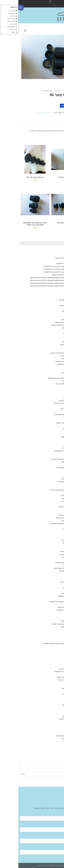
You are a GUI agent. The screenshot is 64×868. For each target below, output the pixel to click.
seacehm (52, 708)
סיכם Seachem (50, 334)
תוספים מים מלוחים (53, 387)
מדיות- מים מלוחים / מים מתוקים (49, 364)
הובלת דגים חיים (50, 588)
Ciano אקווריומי (54, 250)
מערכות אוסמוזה (53, 750)
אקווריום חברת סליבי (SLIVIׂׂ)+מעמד (48, 322)
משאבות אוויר (54, 711)
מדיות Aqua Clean (49, 373)
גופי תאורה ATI (50, 493)
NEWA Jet (48, 543)
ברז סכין (52, 635)
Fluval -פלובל (51, 744)
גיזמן (57, 255)
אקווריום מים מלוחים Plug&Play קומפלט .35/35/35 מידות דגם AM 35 (33, 286)
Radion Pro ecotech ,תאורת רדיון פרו (43, 490)
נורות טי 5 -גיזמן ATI (49, 501)
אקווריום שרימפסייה (49, 359)
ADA (53, 697)
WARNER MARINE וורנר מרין (46, 384)
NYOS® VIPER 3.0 (53, 252)
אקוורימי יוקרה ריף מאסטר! (50, 345)
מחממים (56, 713)
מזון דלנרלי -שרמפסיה (48, 306)
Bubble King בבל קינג (48, 669)
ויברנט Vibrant (50, 392)
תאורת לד (52, 487)
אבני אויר (56, 630)
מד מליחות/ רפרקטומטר (47, 596)
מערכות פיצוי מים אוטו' (52, 565)
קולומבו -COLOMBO (48, 409)
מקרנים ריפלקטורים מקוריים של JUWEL (46, 624)
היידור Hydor (51, 454)
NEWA (53, 722)
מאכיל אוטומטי (50, 604)
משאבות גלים (54, 445)
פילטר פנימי (55, 317)
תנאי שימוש (22, 865)
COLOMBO (51, 339)
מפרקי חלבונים (54, 660)
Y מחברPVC (51, 638)
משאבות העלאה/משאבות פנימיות (48, 518)
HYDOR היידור (50, 730)
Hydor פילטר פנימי (49, 319)
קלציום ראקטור (54, 512)
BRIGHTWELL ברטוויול (48, 401)
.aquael (52, 727)
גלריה (57, 797)
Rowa (53, 367)
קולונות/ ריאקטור (53, 509)
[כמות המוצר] (58, 106)
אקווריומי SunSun (53, 297)
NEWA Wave (47, 462)
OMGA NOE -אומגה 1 (48, 437)
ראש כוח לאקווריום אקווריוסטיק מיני (43, 524)
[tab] (57, 120)
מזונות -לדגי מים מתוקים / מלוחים (48, 423)
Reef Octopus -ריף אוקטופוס (45, 672)
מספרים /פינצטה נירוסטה (47, 607)
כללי (57, 314)
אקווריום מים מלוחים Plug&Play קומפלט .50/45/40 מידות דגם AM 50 (33, 280)
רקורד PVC (51, 652)
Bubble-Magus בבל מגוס (47, 677)
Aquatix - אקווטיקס (53, 308)
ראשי (60, 91)
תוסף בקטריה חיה (49, 311)
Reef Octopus (50, 535)
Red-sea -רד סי (50, 417)
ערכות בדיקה (54, 406)
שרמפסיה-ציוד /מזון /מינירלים (50, 300)
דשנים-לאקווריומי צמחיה (51, 328)
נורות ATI (52, 476)
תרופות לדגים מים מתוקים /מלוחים (48, 563)
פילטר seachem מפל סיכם (46, 736)
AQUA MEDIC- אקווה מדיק (46, 468)
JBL (53, 426)
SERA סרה (51, 434)
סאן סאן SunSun (49, 448)
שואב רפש (51, 619)
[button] (3, 7)
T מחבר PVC (51, 649)
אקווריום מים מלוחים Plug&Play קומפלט (46, 275)
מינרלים (52, 303)
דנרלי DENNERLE (53, 292)
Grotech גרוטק (50, 398)
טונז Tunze (51, 465)
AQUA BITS (51, 431)
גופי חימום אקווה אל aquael (46, 361)
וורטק (53, 456)
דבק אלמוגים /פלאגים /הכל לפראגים (43, 602)
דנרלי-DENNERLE (49, 342)
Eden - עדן (51, 537)
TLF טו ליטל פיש (50, 381)
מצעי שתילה (55, 683)
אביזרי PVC (48, 91)
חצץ (53, 574)
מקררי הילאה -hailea (48, 554)
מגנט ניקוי (52, 616)
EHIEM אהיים (51, 747)
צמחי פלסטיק (50, 577)
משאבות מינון (54, 504)
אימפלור (48, 674)
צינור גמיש (52, 591)
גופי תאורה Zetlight (49, 479)
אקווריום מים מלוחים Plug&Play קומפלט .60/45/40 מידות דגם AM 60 (33, 278)
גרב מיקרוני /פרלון (49, 593)
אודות (57, 791)
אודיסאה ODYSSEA (49, 496)
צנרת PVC (51, 658)
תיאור (57, 120)
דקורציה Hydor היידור (48, 582)
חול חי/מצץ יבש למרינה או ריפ (49, 515)
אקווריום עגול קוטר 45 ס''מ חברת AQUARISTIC (40, 272)
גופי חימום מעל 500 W (48, 719)
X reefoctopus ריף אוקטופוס (45, 451)
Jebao (53, 532)
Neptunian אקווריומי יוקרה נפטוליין (48, 258)
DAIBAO (52, 526)
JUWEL (52, 663)
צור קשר (56, 802)
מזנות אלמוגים (54, 350)
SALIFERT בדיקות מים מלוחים (45, 414)
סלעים (53, 579)
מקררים (56, 549)
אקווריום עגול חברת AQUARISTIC (48, 264)
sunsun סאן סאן (50, 716)
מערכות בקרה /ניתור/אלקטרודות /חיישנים (45, 353)
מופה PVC (39, 91)
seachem (52, 370)
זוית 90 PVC (51, 646)
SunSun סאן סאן (49, 739)
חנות (55, 91)
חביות (53, 599)
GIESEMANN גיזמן (49, 498)
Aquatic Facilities (53, 799)
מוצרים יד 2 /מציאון (53, 347)
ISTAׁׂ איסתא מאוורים (48, 551)
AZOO (53, 331)
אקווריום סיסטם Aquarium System (44, 459)
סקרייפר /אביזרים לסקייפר (46, 610)
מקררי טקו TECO (49, 557)
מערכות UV (55, 560)
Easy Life (52, 336)
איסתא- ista (51, 699)
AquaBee (52, 546)
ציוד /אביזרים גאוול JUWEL (50, 627)
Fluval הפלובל (54, 294)
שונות (57, 585)
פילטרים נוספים (50, 741)
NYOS (53, 666)
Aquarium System (49, 540)
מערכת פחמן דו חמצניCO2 (50, 621)
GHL (53, 484)
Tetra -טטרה (51, 442)
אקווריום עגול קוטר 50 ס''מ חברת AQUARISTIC (40, 269)
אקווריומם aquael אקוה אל (50, 356)
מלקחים (52, 613)
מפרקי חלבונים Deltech (47, 680)
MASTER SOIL (50, 686)
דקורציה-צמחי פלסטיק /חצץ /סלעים (47, 568)
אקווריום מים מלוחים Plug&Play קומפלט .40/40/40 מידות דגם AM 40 (33, 283)
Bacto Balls (51, 375)
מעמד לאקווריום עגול (52, 261)
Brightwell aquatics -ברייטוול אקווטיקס (42, 378)
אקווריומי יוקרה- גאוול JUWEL (49, 507)
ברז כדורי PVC (50, 641)
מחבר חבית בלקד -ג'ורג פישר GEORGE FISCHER (40, 644)
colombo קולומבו (49, 688)
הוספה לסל (48, 106)
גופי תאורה (55, 473)
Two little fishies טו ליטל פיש (45, 403)
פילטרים (56, 733)
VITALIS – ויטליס (49, 429)
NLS (53, 440)
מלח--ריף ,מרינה (54, 470)
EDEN (53, 725)
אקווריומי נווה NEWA (52, 289)
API (54, 420)
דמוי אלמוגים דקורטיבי (48, 571)
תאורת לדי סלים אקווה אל (46, 482)
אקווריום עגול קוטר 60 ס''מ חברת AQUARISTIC (40, 266)
